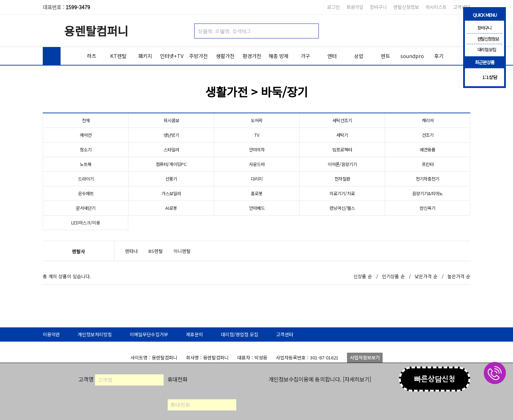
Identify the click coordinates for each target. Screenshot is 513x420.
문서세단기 (86, 208)
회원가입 (355, 7)
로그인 (333, 7)
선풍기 (171, 179)
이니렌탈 (182, 251)
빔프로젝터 (342, 149)
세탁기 (342, 135)
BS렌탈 (156, 251)
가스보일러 (171, 193)
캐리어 (427, 120)
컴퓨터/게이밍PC (171, 164)
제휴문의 (195, 334)
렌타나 (131, 251)
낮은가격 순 (426, 276)
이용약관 (51, 334)
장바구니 (378, 7)
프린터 (427, 164)
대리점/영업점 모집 (240, 334)
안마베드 (257, 208)
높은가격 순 (459, 276)
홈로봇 (257, 193)
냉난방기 (171, 135)
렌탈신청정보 (406, 7)
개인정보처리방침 (95, 334)
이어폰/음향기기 (342, 164)
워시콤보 (171, 120)
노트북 (86, 164)
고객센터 (462, 7)
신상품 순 (363, 276)
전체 (86, 120)
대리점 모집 (481, 50)
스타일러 (171, 149)
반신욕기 (427, 208)
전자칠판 (342, 179)
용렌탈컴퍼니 (96, 30)
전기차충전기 (427, 179)
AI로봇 (171, 208)
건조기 (427, 135)
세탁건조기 (342, 120)
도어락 (257, 120)
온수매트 (86, 193)
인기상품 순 (393, 276)
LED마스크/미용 (85, 222)
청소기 (86, 149)
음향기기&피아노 (428, 193)
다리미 (257, 179)
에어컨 (86, 135)
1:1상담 (490, 77)
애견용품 (427, 149)
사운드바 (257, 164)
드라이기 (86, 179)
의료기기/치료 (342, 193)
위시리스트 (436, 7)
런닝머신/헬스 (342, 208)
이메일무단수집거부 (149, 334)
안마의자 (257, 149)
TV (257, 135)
